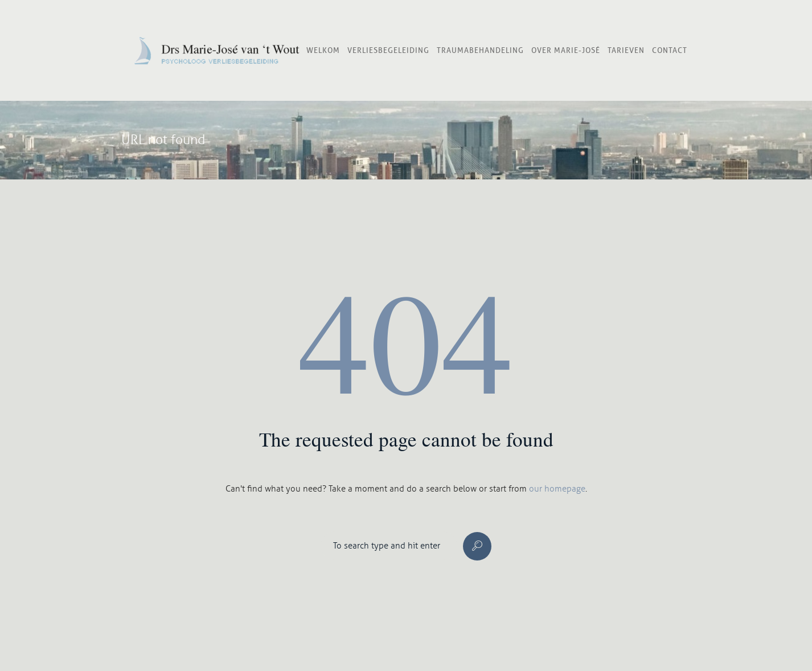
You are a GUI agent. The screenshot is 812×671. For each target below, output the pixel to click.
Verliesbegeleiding (388, 50)
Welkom (323, 50)
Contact (670, 50)
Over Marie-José (566, 50)
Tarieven (626, 50)
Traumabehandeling (480, 50)
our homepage (557, 489)
